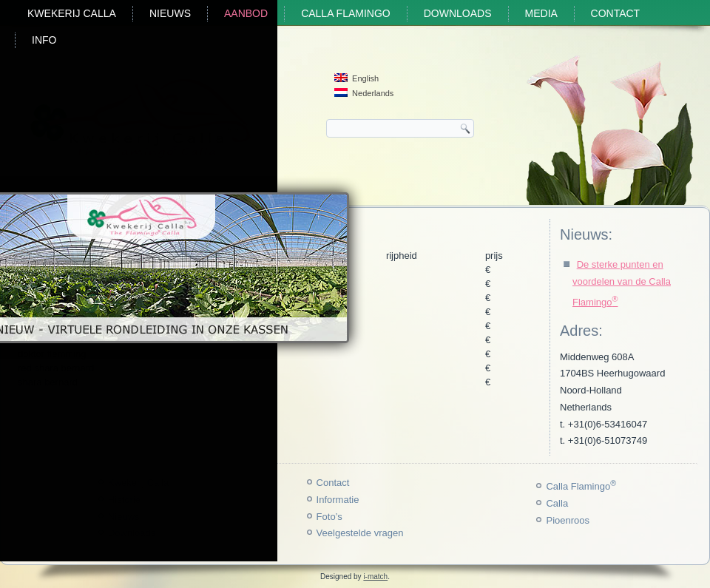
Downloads (458, 13)
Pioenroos (568, 520)
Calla (557, 503)
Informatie (338, 500)
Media (541, 13)
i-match (375, 577)
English (356, 78)
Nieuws (170, 13)
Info (44, 40)
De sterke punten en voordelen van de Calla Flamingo (622, 283)
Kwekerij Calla (72, 13)
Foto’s (329, 517)
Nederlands (364, 93)
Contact (616, 13)
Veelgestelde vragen (360, 533)
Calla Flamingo (346, 13)
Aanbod (246, 13)
